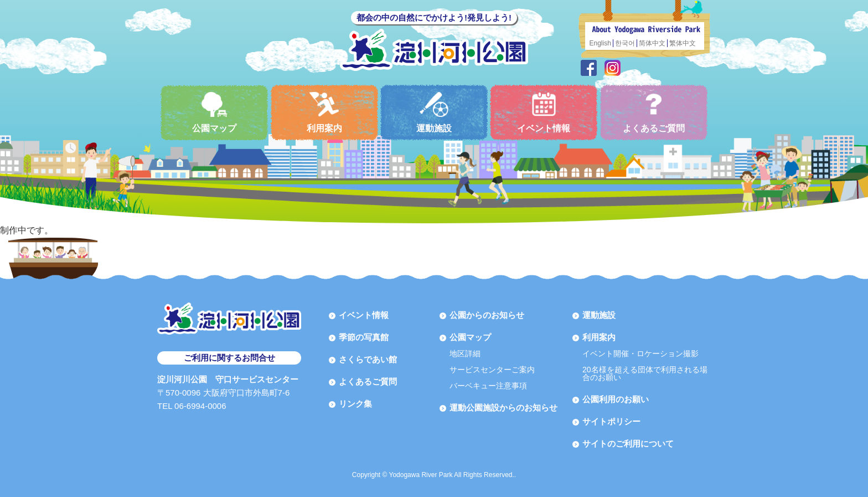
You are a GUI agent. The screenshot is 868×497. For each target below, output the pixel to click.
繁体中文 (683, 43)
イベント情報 (544, 112)
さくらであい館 (368, 359)
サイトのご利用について (628, 444)
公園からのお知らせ (487, 315)
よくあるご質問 (654, 112)
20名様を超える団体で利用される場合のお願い (645, 373)
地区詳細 (465, 353)
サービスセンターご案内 (492, 370)
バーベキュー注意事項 (488, 386)
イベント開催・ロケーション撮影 (640, 353)
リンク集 (355, 404)
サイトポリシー (611, 421)
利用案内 (324, 112)
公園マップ (214, 112)
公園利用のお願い (616, 399)
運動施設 (434, 112)
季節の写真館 (364, 337)
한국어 (625, 43)
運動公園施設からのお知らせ (503, 408)
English (600, 43)
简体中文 (652, 43)
